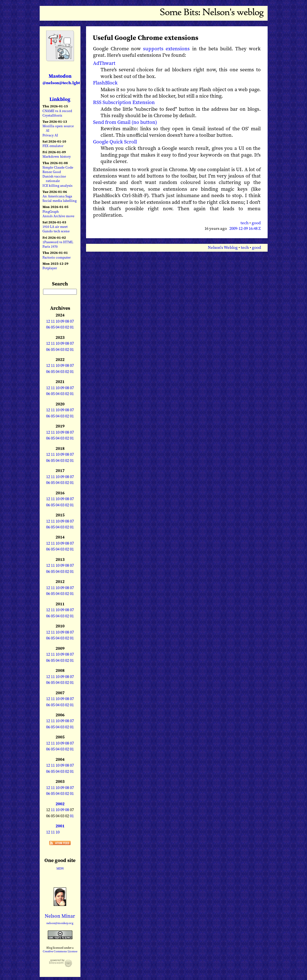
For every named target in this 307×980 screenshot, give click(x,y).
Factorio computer (57, 257)
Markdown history (57, 156)
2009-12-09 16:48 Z (245, 228)
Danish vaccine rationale (54, 179)
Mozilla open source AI (58, 128)
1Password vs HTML (58, 242)
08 (67, 321)
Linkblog (60, 99)
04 (58, 327)
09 (62, 321)
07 (72, 321)
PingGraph (51, 212)
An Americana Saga (57, 196)
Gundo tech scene (56, 231)
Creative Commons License (60, 951)
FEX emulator (53, 146)
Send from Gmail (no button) (125, 122)
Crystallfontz (52, 115)
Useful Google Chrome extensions (146, 38)
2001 (60, 826)
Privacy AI (50, 135)
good (256, 223)
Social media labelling (60, 201)
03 (62, 327)
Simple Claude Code (58, 167)
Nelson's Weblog (223, 247)
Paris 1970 (50, 246)
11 (53, 321)
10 (58, 321)
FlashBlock (105, 83)
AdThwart (104, 63)
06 (48, 327)
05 (53, 327)
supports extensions (166, 49)
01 (72, 327)
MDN (60, 868)
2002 (60, 804)
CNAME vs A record (57, 111)
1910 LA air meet (55, 227)
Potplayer (50, 268)
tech (245, 223)
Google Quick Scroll (115, 142)
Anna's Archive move (58, 216)
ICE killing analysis (57, 186)
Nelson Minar (60, 916)
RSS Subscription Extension (124, 102)
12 (48, 321)
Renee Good (52, 172)
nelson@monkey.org (60, 923)
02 (67, 327)
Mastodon (61, 79)
